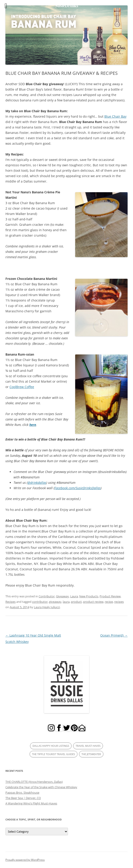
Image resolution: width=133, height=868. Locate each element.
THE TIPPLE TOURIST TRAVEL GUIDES (54, 754)
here (33, 425)
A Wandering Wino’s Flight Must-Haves (31, 803)
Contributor (47, 596)
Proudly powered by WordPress (25, 860)
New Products (89, 596)
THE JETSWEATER (91, 754)
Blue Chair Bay (115, 116)
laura (66, 602)
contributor (40, 602)
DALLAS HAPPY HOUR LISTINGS (51, 746)
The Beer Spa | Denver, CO (23, 798)
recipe (109, 602)
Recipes (10, 602)
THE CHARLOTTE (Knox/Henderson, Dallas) (34, 782)
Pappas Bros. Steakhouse (22, 793)
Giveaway (62, 596)
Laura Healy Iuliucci (47, 607)
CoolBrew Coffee (22, 387)
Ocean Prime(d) (114, 635)
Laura (74, 596)
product (76, 602)
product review (93, 602)
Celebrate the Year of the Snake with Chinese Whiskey (41, 787)
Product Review (110, 596)
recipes (119, 602)
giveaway (55, 602)
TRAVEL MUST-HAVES (88, 746)
